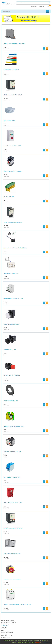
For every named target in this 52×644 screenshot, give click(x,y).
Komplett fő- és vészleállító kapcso (12, 579)
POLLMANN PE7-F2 (9, 197)
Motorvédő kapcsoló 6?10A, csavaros (13, 171)
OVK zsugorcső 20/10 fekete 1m (11, 69)
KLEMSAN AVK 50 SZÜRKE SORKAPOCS (14, 44)
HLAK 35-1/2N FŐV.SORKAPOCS (12, 477)
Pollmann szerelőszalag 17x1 (11, 401)
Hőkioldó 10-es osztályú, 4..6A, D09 (12, 452)
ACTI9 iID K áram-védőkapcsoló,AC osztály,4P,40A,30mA (18, 605)
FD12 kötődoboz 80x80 (9, 120)
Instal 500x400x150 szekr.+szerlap (12, 554)
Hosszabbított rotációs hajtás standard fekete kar (15, 248)
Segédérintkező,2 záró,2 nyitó (11, 273)
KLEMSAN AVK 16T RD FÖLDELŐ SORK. (14, 426)
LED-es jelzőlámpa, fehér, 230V (11, 324)
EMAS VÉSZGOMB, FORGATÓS (12, 375)
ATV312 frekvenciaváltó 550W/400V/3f (13, 95)
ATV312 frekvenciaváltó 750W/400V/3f (13, 528)
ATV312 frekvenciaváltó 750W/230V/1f (13, 222)
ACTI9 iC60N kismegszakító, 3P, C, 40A (13, 299)
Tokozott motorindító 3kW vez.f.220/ (12, 146)
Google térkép (5, 626)
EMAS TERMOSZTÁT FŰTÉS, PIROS (13, 503)
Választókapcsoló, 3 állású (10, 350)
